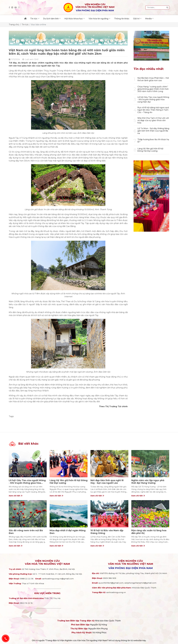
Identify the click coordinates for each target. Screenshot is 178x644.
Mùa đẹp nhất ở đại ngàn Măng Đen (68, 532)
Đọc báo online (39, 25)
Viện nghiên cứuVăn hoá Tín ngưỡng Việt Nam (47, 562)
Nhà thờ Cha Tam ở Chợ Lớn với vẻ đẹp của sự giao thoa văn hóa (153, 120)
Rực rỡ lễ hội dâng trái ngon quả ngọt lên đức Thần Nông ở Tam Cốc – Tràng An (153, 110)
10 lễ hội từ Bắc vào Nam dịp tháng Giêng (107, 532)
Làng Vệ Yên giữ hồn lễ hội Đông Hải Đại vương (150, 150)
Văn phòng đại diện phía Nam (131, 568)
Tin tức (25, 25)
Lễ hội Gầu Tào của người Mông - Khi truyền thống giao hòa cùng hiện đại (153, 100)
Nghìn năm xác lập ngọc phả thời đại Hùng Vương (148, 482)
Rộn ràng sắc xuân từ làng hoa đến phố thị (149, 532)
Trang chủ (14, 25)
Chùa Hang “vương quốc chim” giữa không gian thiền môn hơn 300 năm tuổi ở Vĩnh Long (153, 89)
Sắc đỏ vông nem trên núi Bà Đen (26, 532)
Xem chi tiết (16, 496)
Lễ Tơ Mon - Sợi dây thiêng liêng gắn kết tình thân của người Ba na (153, 131)
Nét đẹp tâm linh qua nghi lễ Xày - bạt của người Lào (107, 482)
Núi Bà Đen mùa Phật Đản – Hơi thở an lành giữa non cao (153, 79)
